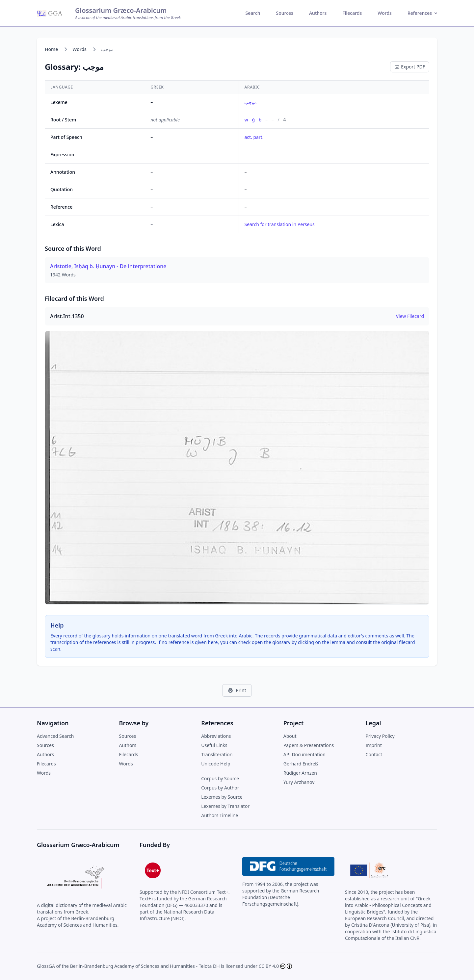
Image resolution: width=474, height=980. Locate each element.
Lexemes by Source (222, 797)
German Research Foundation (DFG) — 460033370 (183, 902)
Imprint (374, 745)
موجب (250, 102)
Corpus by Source (220, 778)
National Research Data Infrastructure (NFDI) (177, 915)
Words (385, 13)
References (423, 13)
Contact (374, 754)
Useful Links (214, 745)
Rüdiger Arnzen (300, 773)
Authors (318, 13)
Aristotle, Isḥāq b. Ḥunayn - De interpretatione (108, 266)
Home (51, 49)
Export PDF (410, 67)
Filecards (352, 13)
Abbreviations (216, 736)
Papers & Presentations (309, 745)
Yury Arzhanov (299, 782)
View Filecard (410, 316)
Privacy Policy (380, 736)
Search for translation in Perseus (279, 224)
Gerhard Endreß (301, 764)
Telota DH (209, 966)
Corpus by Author (220, 788)
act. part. (254, 137)
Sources (285, 13)
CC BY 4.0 (269, 966)
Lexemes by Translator (225, 806)
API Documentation (304, 754)
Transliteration (217, 754)
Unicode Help (216, 764)
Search (253, 13)
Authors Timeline (220, 815)
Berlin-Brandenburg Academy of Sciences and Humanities (132, 966)
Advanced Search (55, 736)
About (290, 736)
